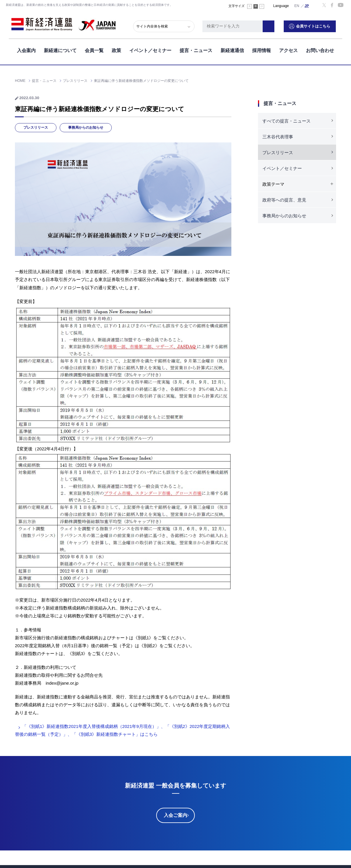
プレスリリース (36, 128)
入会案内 (26, 49)
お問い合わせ (320, 49)
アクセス (288, 49)
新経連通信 (232, 49)
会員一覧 (94, 49)
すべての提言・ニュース (287, 121)
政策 (116, 49)
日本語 (307, 6)
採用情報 (261, 49)
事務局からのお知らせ (86, 128)
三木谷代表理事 (278, 137)
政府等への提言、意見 (284, 200)
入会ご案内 (175, 815)
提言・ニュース (196, 49)
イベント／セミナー (150, 49)
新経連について (60, 49)
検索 (275, 25)
